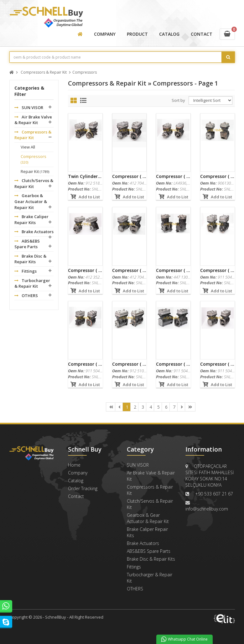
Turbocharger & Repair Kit (32, 283)
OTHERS (26, 296)
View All (28, 147)
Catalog (76, 481)
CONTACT (202, 34)
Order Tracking (83, 488)
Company (78, 473)
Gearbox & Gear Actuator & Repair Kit (31, 201)
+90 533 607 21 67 (214, 494)
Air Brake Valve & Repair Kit (33, 120)
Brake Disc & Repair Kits (30, 259)
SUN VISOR (29, 107)
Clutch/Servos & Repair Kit (34, 183)
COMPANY (105, 34)
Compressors (85, 73)
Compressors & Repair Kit (44, 73)
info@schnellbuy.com (207, 509)
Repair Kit (35, 171)
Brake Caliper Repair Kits (31, 220)
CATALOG (169, 34)
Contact (76, 496)
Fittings (26, 271)
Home (74, 465)
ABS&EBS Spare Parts (27, 244)
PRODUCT (137, 34)
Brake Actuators (34, 232)
